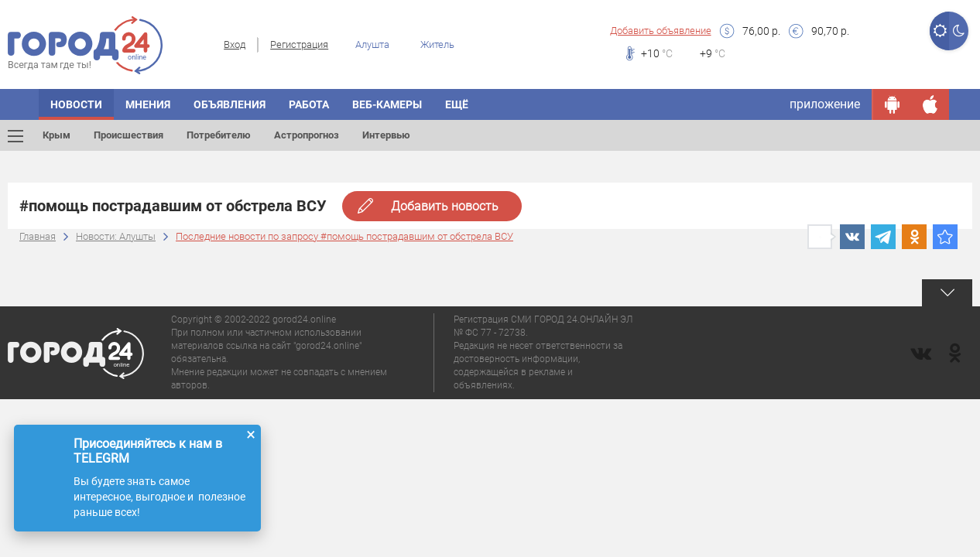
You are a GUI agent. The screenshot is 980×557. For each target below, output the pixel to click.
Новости (76, 104)
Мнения (148, 104)
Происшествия (128, 135)
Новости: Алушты (116, 236)
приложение (825, 104)
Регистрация (299, 44)
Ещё (457, 104)
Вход (235, 44)
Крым (57, 135)
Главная (38, 236)
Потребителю (219, 135)
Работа (309, 104)
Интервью (386, 135)
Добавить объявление (661, 31)
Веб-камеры (387, 104)
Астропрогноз (307, 135)
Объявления (230, 104)
